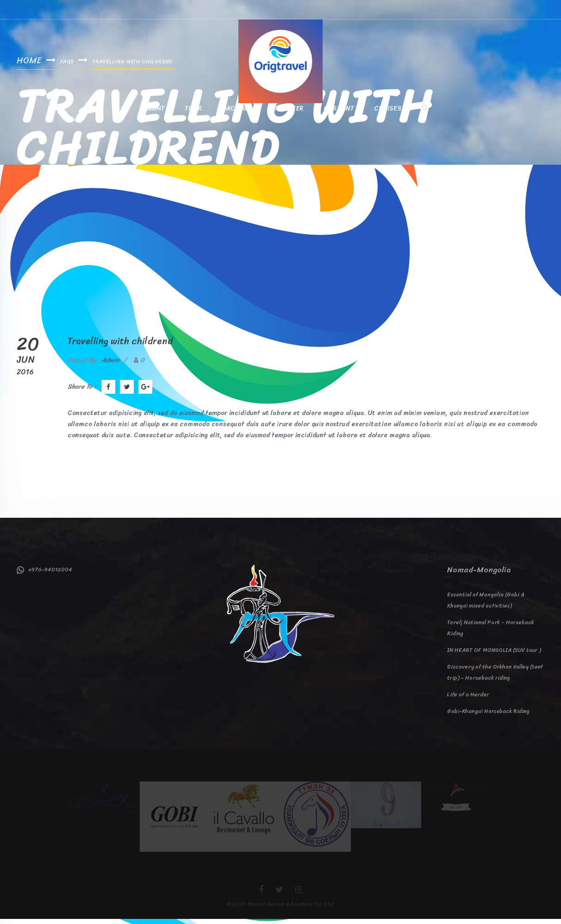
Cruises (388, 113)
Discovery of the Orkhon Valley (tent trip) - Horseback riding (495, 677)
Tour (193, 113)
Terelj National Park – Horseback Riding (491, 633)
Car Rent (339, 113)
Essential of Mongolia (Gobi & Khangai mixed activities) (486, 605)
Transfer (287, 113)
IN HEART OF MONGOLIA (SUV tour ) (494, 655)
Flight (153, 113)
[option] (105, 802)
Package (237, 113)
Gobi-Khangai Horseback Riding (488, 716)
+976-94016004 (44, 575)
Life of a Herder (468, 700)
